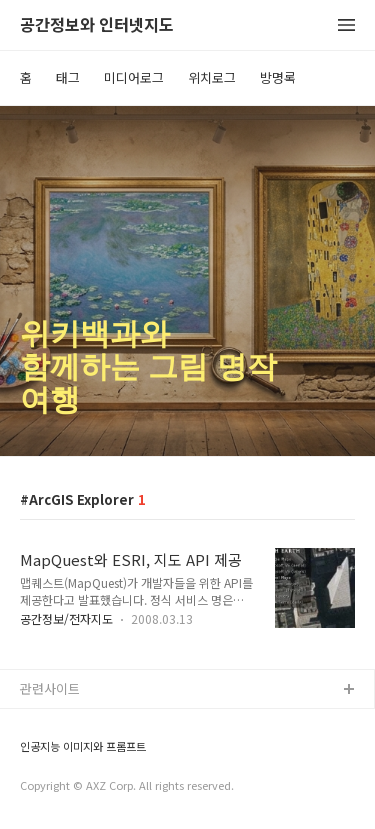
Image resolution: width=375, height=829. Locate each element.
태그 (68, 77)
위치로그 (212, 77)
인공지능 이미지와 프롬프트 (83, 746)
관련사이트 (50, 688)
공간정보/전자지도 (66, 618)
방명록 (278, 77)
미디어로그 (134, 77)
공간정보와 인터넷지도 (97, 25)
